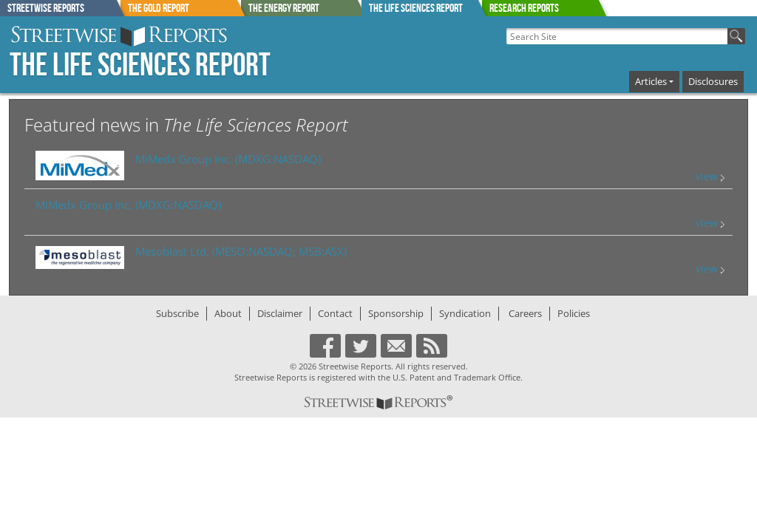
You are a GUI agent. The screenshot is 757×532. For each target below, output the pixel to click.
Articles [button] (651, 81)
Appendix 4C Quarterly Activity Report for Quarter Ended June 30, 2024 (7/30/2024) (305, 266)
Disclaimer (280, 313)
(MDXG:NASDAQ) (228, 159)
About (228, 313)
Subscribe (177, 313)
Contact (335, 313)
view (710, 176)
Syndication (465, 313)
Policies (574, 313)
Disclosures (713, 81)
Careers (525, 313)
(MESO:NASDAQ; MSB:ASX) (241, 251)
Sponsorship (396, 313)
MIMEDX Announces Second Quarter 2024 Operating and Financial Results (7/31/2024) (313, 173)
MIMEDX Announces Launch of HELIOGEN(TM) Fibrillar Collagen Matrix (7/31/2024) (206, 220)
